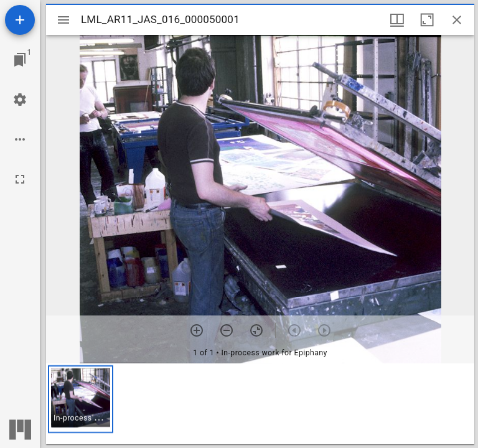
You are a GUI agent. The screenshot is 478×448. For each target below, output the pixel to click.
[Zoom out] (227, 330)
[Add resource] (20, 20)
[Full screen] (20, 179)
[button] (81, 399)
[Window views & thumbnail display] (397, 20)
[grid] (260, 404)
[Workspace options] (20, 139)
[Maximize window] (427, 20)
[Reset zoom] (256, 330)
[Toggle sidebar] (63, 20)
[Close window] (457, 20)
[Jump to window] (20, 60)
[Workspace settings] (20, 100)
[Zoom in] (197, 330)
